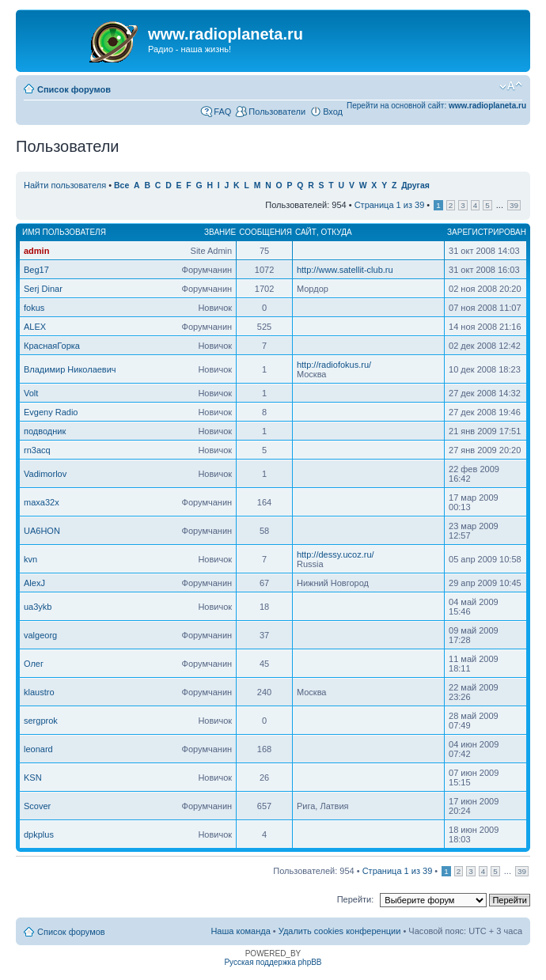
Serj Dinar (43, 289)
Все (121, 185)
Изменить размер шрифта (511, 86)
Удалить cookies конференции (340, 931)
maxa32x (42, 502)
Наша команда (240, 931)
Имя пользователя (64, 232)
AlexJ (34, 583)
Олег (34, 664)
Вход (333, 112)
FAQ (222, 112)
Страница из (390, 205)
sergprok (41, 721)
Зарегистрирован (487, 232)
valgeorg (40, 635)
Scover (37, 806)
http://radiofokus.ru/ (334, 365)
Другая (415, 185)
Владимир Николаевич (70, 369)
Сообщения (265, 232)
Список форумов (74, 89)
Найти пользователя (65, 185)
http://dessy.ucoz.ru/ (336, 554)
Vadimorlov (45, 474)
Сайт (306, 232)
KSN (33, 778)
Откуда (336, 232)
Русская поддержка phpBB (273, 962)
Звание (220, 232)
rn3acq (37, 450)
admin (36, 251)
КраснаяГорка (52, 346)
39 (514, 205)
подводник (45, 431)
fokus (34, 308)
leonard (38, 749)
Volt (31, 393)
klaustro (39, 692)
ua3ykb (38, 607)
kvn (30, 559)
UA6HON (42, 531)
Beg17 (36, 270)
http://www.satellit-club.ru (345, 270)
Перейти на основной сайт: (436, 106)
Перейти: (356, 899)
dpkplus (39, 834)
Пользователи (277, 112)
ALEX (35, 327)
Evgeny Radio (51, 412)
